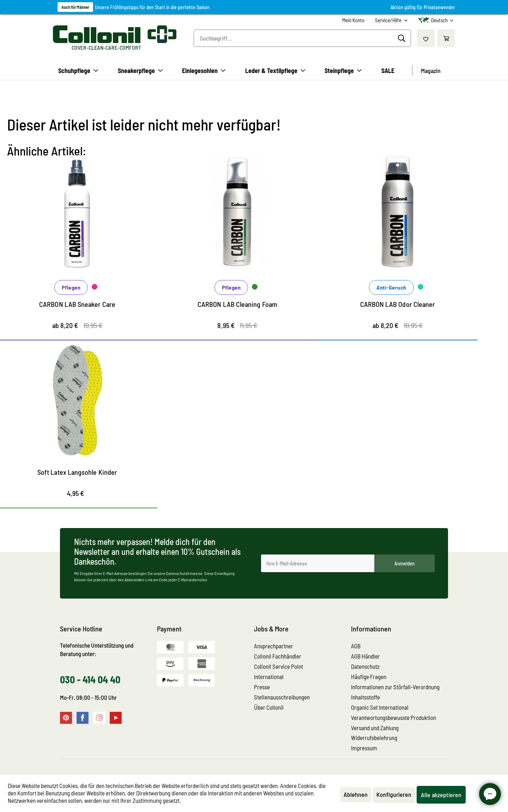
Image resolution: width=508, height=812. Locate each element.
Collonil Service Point (279, 666)
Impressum (364, 748)
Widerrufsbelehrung (374, 738)
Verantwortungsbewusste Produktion (394, 717)
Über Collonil (269, 707)
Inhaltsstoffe (365, 697)
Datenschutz (365, 666)
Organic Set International (380, 707)
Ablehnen (356, 794)
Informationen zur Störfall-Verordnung (395, 687)
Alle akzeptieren (441, 795)
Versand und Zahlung (375, 728)
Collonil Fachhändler (278, 656)
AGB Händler (365, 656)
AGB (356, 646)
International (269, 677)
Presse (262, 687)
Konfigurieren (394, 794)
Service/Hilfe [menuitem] (389, 20)
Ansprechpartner (274, 646)
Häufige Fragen (369, 677)
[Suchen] (403, 38)
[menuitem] (353, 20)
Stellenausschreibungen (282, 697)
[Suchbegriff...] (302, 38)
